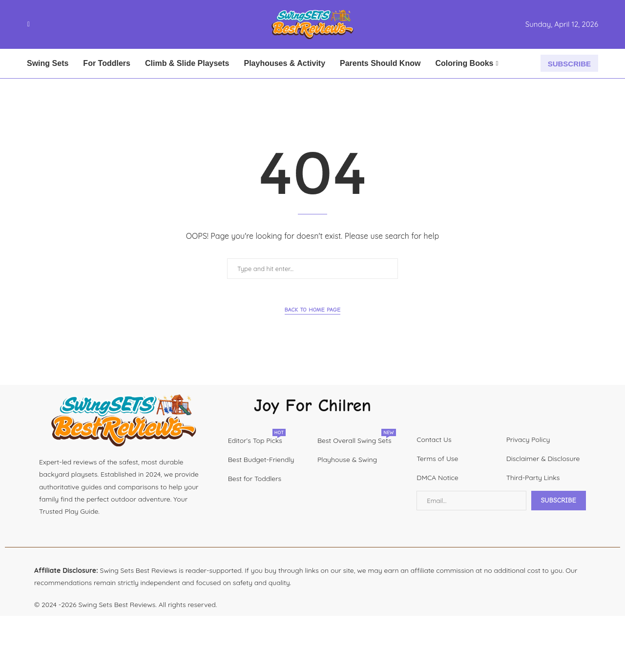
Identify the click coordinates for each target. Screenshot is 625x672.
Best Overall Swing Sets (354, 441)
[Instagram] (42, 24)
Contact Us (434, 440)
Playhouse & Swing (347, 460)
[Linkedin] (53, 24)
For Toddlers (107, 63)
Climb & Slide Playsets (187, 63)
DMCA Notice (437, 478)
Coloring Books (464, 63)
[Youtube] (59, 24)
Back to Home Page (313, 310)
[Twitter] (36, 24)
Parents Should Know (380, 63)
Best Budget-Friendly (261, 460)
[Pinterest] (47, 24)
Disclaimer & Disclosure (543, 459)
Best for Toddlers (255, 479)
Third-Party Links (533, 478)
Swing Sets (48, 63)
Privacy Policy (528, 440)
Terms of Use (437, 459)
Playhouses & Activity (284, 63)
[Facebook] (29, 24)
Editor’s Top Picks (255, 441)
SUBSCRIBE (569, 64)
